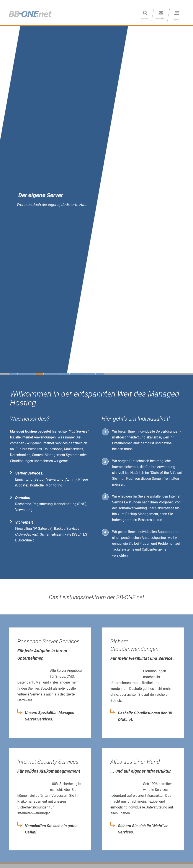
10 (91, 374)
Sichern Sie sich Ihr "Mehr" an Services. (143, 829)
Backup (131, 514)
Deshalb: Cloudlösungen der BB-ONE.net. (146, 716)
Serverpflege (165, 508)
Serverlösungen (168, 431)
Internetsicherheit (125, 467)
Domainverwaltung (132, 508)
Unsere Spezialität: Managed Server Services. (50, 716)
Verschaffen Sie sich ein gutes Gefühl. (51, 829)
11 (100, 374)
